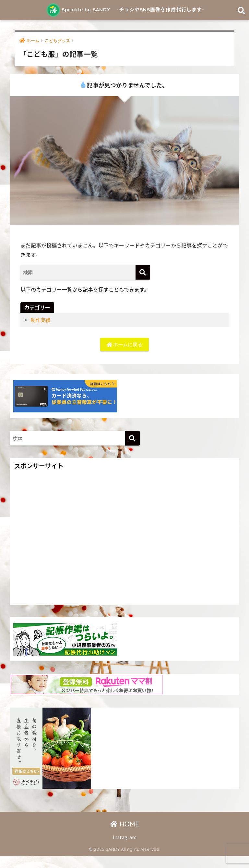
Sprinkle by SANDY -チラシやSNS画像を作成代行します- (125, 15)
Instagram (125, 849)
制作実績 (41, 331)
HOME (125, 836)
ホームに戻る (124, 356)
